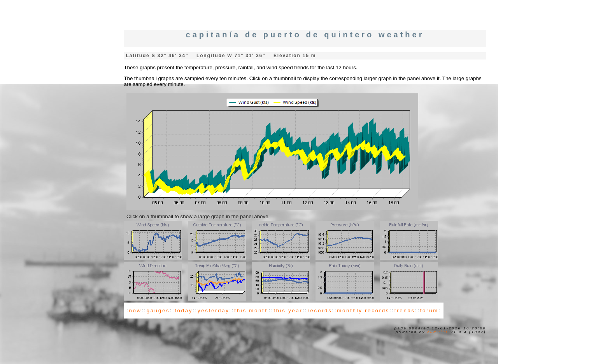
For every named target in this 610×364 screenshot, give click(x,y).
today (184, 311)
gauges (158, 311)
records (320, 311)
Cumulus (438, 332)
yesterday (214, 311)
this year (288, 311)
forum (429, 311)
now (135, 311)
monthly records (363, 311)
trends (405, 311)
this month (251, 311)
